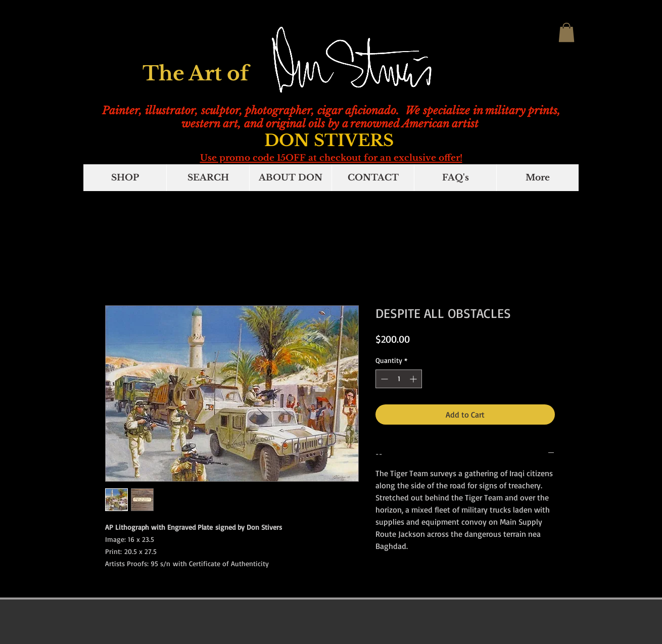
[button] (566, 32)
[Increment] (414, 379)
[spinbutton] (399, 379)
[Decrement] (383, 379)
